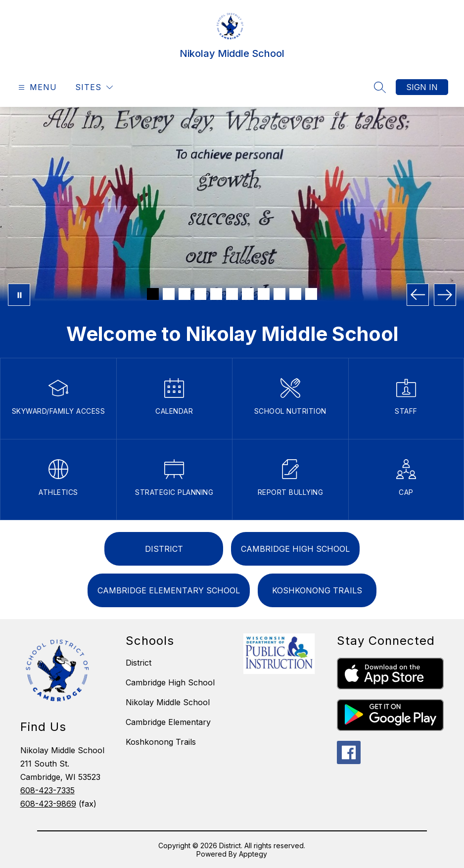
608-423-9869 (48, 804)
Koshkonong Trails (161, 742)
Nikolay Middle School (168, 702)
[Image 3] (185, 294)
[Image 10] (295, 294)
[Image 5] (216, 294)
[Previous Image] (418, 295)
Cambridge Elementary (168, 722)
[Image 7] (248, 294)
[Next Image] (445, 295)
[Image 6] (232, 294)
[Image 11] (311, 294)
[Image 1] (153, 294)
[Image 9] (279, 294)
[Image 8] (264, 294)
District (139, 663)
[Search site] (380, 87)
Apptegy (253, 854)
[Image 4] (200, 294)
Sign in (422, 87)
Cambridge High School (170, 682)
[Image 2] (169, 294)
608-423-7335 (47, 790)
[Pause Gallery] (19, 295)
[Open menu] (36, 87)
